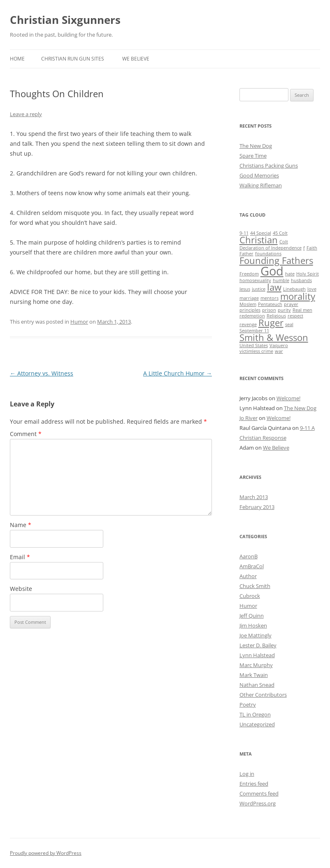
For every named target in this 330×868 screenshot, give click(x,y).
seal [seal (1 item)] (289, 324)
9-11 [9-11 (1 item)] (244, 233)
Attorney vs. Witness (42, 373)
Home (17, 59)
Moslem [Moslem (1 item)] (248, 304)
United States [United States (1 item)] (254, 345)
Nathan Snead (257, 685)
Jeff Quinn (252, 616)
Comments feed (259, 793)
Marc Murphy (256, 665)
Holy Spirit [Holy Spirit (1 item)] (308, 274)
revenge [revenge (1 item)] (248, 324)
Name (21, 525)
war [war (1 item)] (279, 351)
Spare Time (253, 156)
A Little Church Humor (178, 373)
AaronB (249, 556)
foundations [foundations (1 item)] (268, 254)
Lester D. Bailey (258, 645)
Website (21, 589)
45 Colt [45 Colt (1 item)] (280, 233)
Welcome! (288, 398)
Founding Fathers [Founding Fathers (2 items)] (276, 260)
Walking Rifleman (261, 185)
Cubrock (250, 596)
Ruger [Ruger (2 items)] (271, 323)
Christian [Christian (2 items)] (259, 240)
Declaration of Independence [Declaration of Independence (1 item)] (271, 248)
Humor (79, 322)
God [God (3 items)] (272, 271)
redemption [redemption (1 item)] (252, 316)
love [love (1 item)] (312, 289)
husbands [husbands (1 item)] (301, 280)
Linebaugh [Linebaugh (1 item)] (294, 289)
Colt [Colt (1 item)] (284, 242)
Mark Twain (254, 675)
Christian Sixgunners (65, 20)
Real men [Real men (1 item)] (302, 310)
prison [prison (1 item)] (269, 310)
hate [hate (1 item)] (290, 274)
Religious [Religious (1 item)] (276, 316)
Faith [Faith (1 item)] (312, 248)
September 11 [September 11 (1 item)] (254, 331)
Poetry (248, 705)
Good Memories (259, 175)
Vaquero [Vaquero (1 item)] (279, 345)
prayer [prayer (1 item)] (291, 304)
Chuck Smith (255, 586)
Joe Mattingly (256, 635)
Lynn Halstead (257, 655)
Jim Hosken (253, 625)
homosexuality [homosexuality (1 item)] (255, 280)
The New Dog (256, 146)
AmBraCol (252, 566)
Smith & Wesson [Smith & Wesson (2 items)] (274, 337)
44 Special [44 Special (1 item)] (261, 233)
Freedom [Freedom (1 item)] (249, 274)
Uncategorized (257, 724)
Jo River (249, 418)
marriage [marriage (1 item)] (249, 298)
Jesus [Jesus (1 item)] (245, 289)
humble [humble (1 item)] (281, 280)
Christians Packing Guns (269, 166)
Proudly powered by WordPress (46, 853)
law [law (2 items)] (274, 287)
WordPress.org (258, 803)
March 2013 (254, 497)
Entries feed (254, 784)
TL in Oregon (255, 714)
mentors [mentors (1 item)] (270, 298)
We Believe (136, 59)
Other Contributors (263, 695)
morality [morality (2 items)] (298, 296)
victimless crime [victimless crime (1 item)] (256, 351)
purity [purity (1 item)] (284, 310)
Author (248, 576)
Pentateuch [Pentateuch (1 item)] (270, 304)
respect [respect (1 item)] (295, 316)
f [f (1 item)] (304, 248)
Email (20, 557)
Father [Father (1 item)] (246, 254)
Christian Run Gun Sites (73, 59)
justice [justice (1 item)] (259, 289)
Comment (26, 434)
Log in (247, 774)
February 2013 (257, 507)
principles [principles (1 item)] (250, 310)
